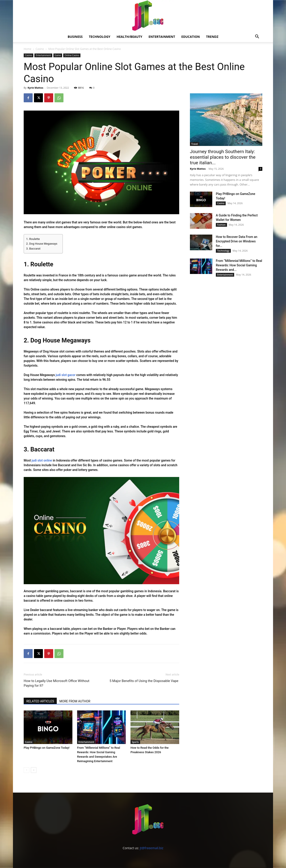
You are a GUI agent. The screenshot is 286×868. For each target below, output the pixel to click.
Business (75, 37)
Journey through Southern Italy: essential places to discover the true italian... (223, 157)
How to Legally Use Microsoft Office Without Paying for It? (57, 683)
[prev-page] (26, 770)
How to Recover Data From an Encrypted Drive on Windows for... (237, 241)
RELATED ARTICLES (40, 701)
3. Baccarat (33, 249)
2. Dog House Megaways (42, 244)
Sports (135, 742)
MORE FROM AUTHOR (75, 701)
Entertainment (162, 37)
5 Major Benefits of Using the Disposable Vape (144, 681)
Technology (100, 37)
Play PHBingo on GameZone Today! (47, 748)
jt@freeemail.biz (152, 848)
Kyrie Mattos (35, 88)
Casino (40, 49)
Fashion (221, 225)
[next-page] (34, 770)
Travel (195, 144)
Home (27, 49)
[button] (257, 37)
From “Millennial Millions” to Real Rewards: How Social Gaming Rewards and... (239, 265)
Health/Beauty (129, 37)
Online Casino (72, 55)
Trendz (212, 37)
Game (58, 55)
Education (191, 37)
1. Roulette (33, 239)
